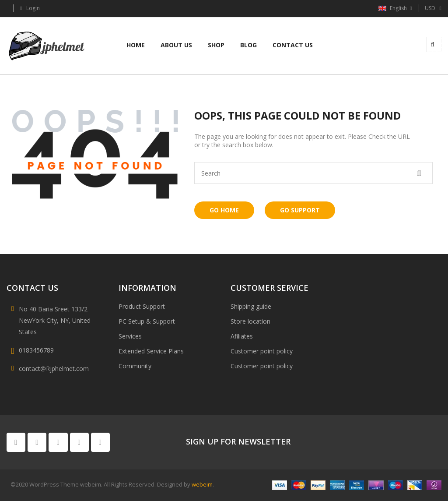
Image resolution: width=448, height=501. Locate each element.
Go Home (224, 210)
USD (430, 8)
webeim (202, 484)
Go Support (300, 210)
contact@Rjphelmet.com (54, 369)
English (393, 8)
